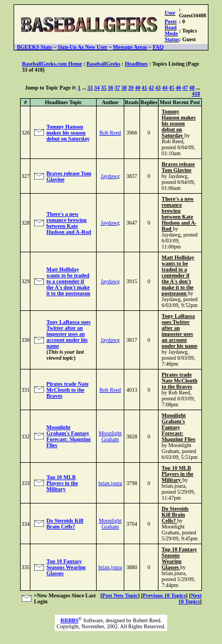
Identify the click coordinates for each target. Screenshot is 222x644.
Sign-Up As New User (83, 47)
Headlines (136, 64)
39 (131, 88)
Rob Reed (110, 133)
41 (144, 88)
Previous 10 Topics (164, 595)
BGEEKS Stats (34, 47)
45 (172, 88)
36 (111, 88)
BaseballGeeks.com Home (52, 64)
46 (179, 88)
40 (138, 88)
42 (151, 88)
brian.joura (110, 483)
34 (97, 88)
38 (124, 88)
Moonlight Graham (110, 436)
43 (158, 88)
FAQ (158, 47)
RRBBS (69, 620)
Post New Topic (120, 595)
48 (192, 88)
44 (165, 88)
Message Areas (130, 47)
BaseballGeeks (103, 64)
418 (196, 94)
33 (90, 88)
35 (104, 88)
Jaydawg (110, 176)
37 (117, 88)
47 (185, 88)
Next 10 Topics (190, 598)
